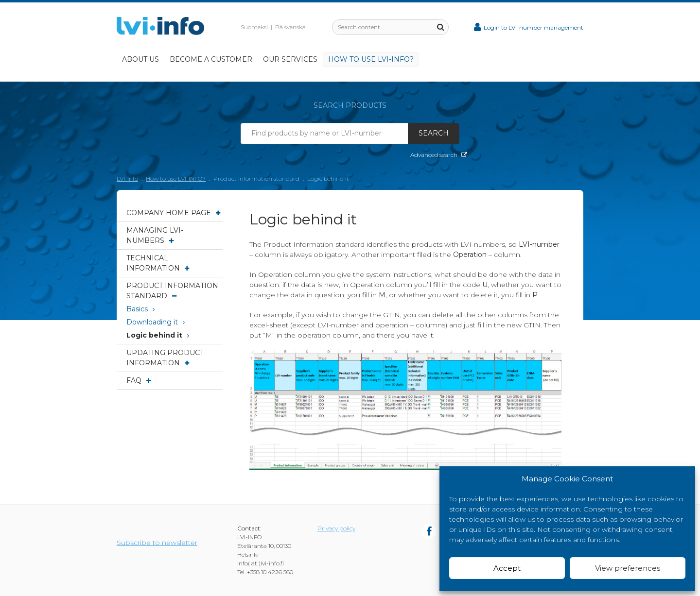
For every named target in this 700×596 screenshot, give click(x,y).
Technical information (158, 263)
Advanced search (439, 155)
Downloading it (156, 322)
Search (434, 133)
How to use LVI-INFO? (371, 59)
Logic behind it (158, 335)
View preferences (628, 568)
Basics (140, 309)
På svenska (290, 27)
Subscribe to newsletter (157, 543)
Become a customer (211, 59)
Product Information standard (172, 291)
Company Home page (173, 213)
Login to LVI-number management (529, 27)
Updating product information (165, 358)
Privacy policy (336, 528)
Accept (507, 568)
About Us (140, 59)
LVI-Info (127, 179)
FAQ (139, 380)
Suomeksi (254, 27)
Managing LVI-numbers (155, 235)
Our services (290, 59)
